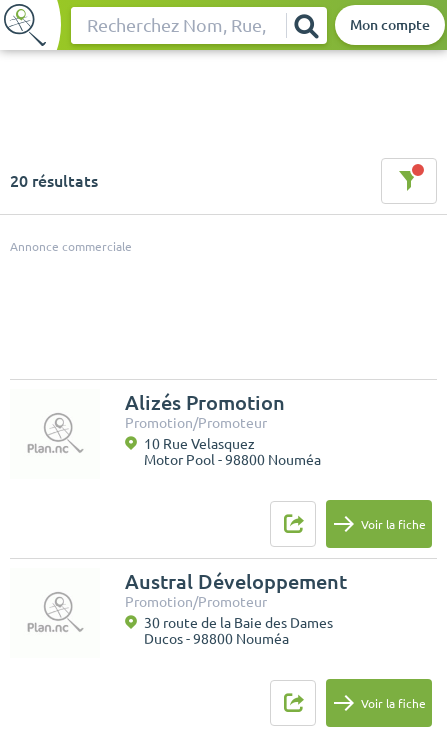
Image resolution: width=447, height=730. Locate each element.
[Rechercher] (306, 25)
